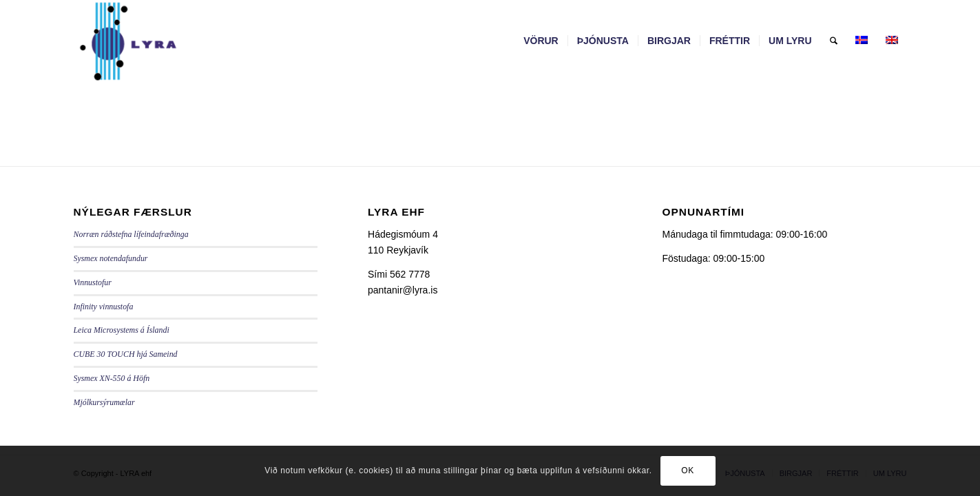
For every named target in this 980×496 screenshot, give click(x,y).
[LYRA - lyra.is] (162, 41)
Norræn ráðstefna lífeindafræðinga (131, 234)
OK (688, 471)
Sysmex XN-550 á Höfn (112, 378)
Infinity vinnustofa (104, 307)
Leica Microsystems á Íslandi (122, 330)
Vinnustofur (93, 282)
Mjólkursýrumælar (104, 402)
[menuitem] (541, 41)
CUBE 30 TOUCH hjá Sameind (126, 354)
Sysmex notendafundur (111, 258)
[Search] (834, 41)
